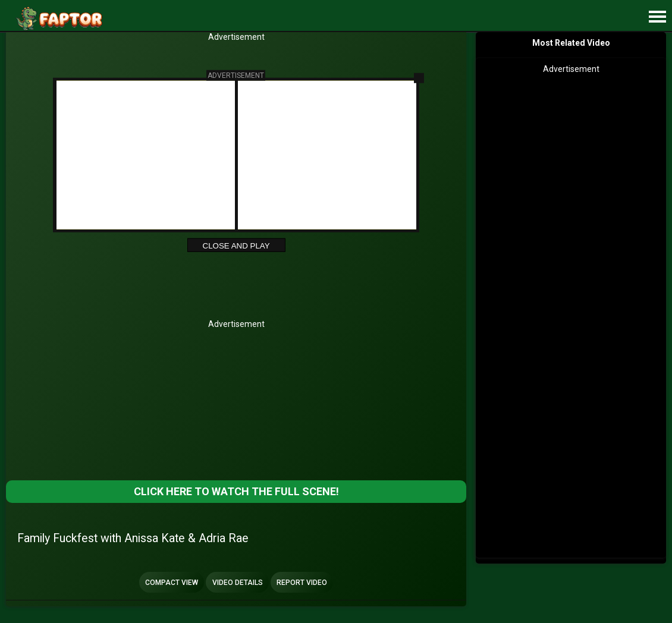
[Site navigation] (657, 17)
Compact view (172, 583)
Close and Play (236, 245)
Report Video (302, 583)
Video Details (238, 583)
